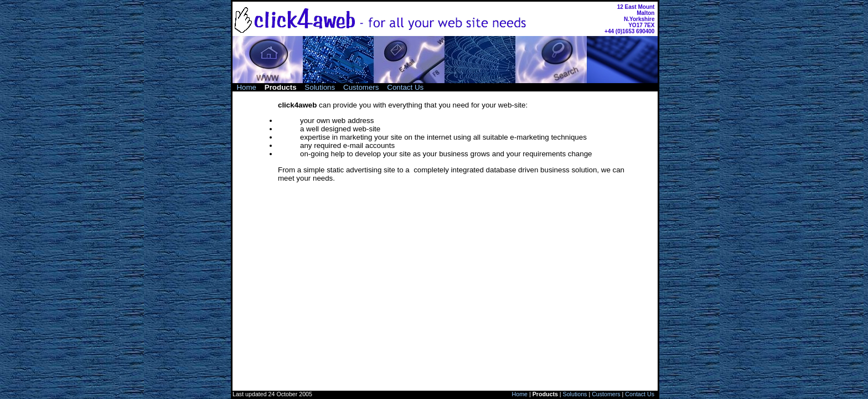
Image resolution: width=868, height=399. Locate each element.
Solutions (320, 87)
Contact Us (405, 87)
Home (246, 87)
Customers (361, 87)
